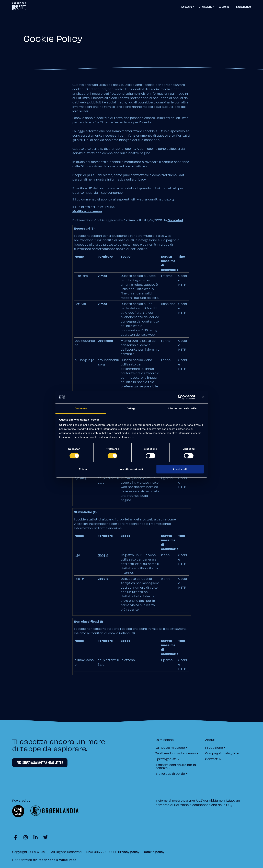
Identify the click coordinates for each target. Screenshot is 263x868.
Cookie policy (154, 852)
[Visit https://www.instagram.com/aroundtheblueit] (25, 837)
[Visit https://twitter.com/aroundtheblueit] (46, 837)
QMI (44, 852)
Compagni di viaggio (221, 753)
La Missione (205, 7)
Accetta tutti (180, 469)
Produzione (214, 747)
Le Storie (224, 7)
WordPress (68, 860)
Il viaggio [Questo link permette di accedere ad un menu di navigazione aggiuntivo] (186, 7)
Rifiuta (83, 469)
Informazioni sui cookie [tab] (182, 408)
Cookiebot (175, 220)
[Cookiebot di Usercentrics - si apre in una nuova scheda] (180, 397)
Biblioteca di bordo (170, 773)
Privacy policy (129, 852)
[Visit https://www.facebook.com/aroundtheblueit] (15, 837)
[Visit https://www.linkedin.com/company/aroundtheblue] (35, 837)
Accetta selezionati (131, 469)
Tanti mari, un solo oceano (176, 753)
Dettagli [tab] (132, 408)
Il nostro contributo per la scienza (176, 766)
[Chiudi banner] (203, 397)
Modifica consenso (87, 211)
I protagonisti (166, 759)
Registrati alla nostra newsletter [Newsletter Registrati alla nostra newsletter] (40, 762)
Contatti (212, 759)
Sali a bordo (243, 7)
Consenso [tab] (81, 408)
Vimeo (102, 276)
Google (103, 555)
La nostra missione (170, 747)
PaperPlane (46, 860)
